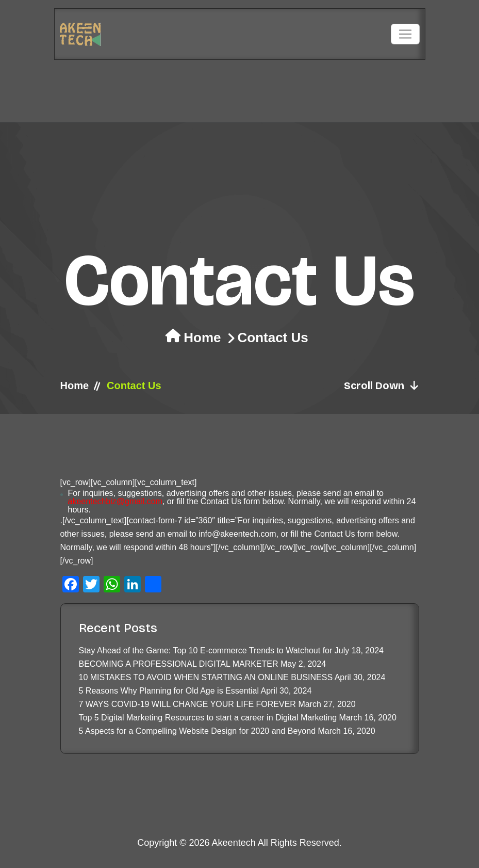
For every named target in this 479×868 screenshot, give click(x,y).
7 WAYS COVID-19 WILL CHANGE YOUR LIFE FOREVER (187, 704)
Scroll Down (382, 385)
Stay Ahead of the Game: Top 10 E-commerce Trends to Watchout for (206, 650)
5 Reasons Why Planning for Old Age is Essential (169, 691)
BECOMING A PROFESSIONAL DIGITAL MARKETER (179, 664)
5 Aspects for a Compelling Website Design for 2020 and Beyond (197, 731)
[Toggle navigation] (405, 34)
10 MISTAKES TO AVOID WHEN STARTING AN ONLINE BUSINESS (206, 677)
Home (202, 337)
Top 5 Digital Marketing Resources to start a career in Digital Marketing (208, 718)
